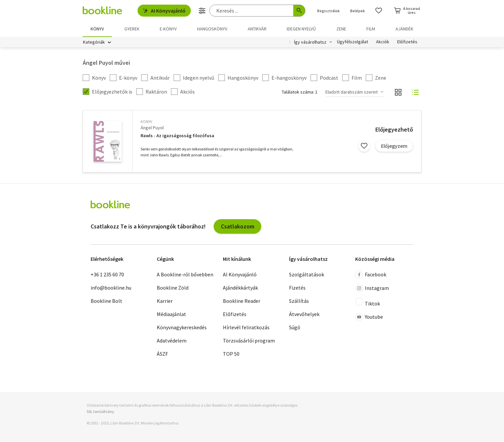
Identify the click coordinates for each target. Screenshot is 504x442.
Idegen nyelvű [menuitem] (301, 29)
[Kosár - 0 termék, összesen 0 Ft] (407, 11)
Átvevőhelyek (304, 314)
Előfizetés (407, 42)
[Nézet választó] (398, 93)
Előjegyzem (394, 146)
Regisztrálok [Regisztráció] (328, 11)
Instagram (372, 289)
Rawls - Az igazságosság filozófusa (177, 136)
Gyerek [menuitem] (132, 29)
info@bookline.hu (111, 288)
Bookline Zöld (173, 288)
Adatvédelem (172, 341)
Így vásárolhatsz (310, 42)
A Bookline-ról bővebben (185, 275)
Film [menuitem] (371, 29)
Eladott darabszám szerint (352, 92)
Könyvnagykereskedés (182, 328)
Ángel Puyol (152, 128)
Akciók (383, 42)
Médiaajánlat (171, 314)
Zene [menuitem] (341, 29)
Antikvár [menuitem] (257, 29)
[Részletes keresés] (202, 11)
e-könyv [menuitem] (168, 29)
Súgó (295, 328)
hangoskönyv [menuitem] (212, 29)
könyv (146, 122)
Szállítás (299, 301)
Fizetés (297, 288)
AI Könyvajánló (164, 11)
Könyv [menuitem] (97, 29)
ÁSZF (162, 354)
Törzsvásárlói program (249, 341)
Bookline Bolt (106, 301)
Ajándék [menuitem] (404, 29)
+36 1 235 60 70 (107, 275)
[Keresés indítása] (299, 11)
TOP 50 (231, 354)
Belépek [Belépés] (357, 11)
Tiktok (368, 302)
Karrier (165, 301)
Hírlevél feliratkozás (246, 328)
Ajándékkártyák (240, 288)
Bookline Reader (242, 301)
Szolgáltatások (307, 275)
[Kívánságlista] (379, 11)
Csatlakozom (238, 227)
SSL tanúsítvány (100, 412)
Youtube (369, 317)
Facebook (371, 275)
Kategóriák (94, 42)
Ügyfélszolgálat (353, 42)
